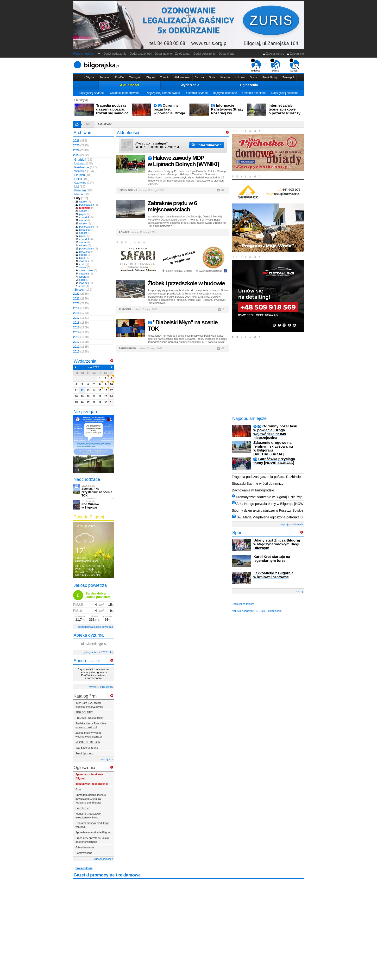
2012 (81, 342)
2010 (81, 352)
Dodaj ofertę (227, 54)
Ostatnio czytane (197, 93)
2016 (81, 323)
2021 (81, 299)
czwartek (85, 217)
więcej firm (107, 759)
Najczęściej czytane (91, 93)
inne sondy (107, 687)
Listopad (84, 163)
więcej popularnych (292, 524)
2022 (81, 294)
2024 (81, 150)
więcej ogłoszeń (104, 859)
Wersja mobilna (83, 54)
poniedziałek (87, 205)
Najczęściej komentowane (163, 93)
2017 (81, 318)
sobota (83, 211)
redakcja (256, 65)
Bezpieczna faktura (243, 604)
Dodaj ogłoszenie (204, 54)
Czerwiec (84, 183)
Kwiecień (84, 190)
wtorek (83, 202)
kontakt (294, 65)
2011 (81, 347)
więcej (299, 591)
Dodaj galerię (163, 54)
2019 (81, 308)
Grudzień (84, 160)
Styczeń (83, 290)
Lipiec (82, 179)
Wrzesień (84, 171)
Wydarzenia (190, 85)
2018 (81, 313)
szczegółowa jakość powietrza (95, 627)
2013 (81, 337)
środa (83, 220)
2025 (81, 145)
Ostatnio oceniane (254, 93)
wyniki (93, 687)
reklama (275, 65)
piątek (83, 214)
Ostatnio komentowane (125, 93)
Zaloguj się (295, 54)
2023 (81, 155)
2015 (81, 327)
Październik (85, 167)
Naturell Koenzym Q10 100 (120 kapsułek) (257, 611)
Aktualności (129, 85)
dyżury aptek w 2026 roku (98, 652)
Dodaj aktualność (141, 54)
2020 (81, 303)
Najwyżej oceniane (225, 93)
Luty (81, 198)
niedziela (85, 208)
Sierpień (83, 175)
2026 (80, 141)
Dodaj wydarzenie (115, 54)
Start (87, 124)
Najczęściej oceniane (285, 93)
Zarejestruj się (273, 54)
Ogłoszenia (249, 85)
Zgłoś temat (183, 54)
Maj (80, 187)
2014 (81, 332)
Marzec (83, 194)
